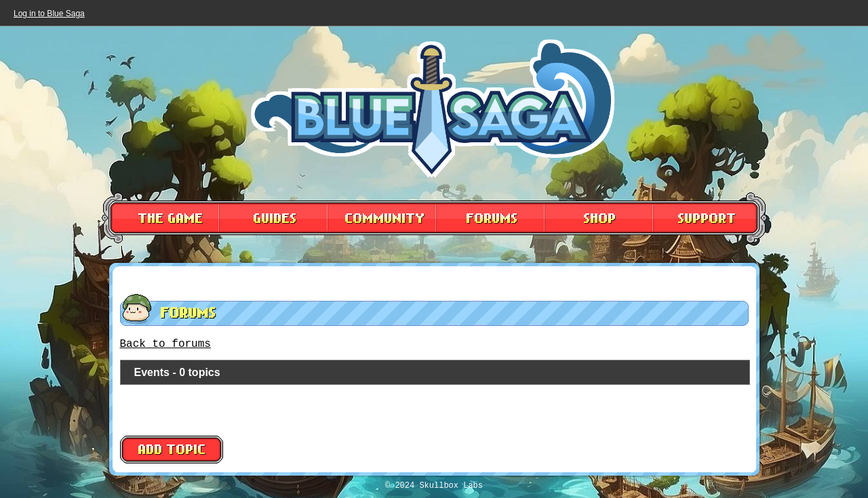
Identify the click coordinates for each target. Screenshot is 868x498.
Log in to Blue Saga (49, 14)
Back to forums (165, 344)
